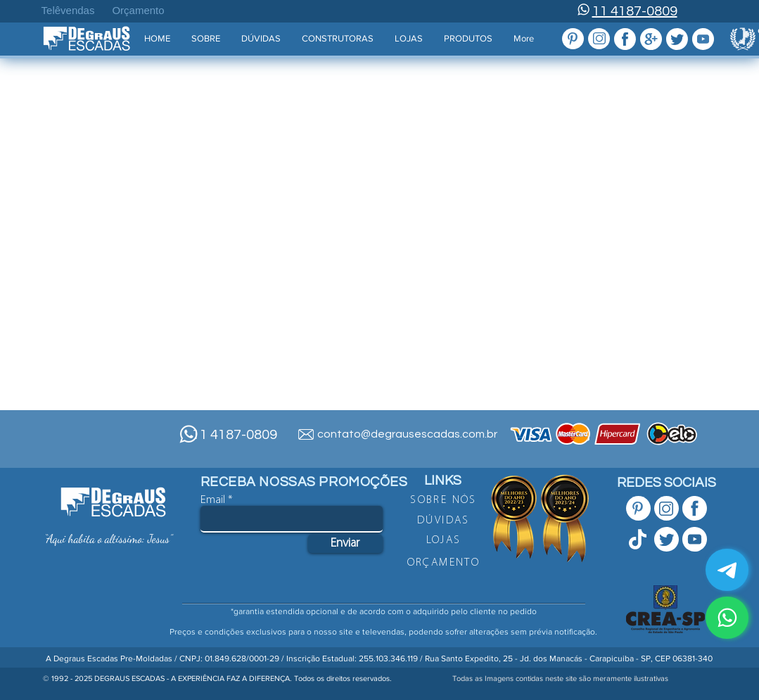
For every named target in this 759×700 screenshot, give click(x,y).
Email (213, 500)
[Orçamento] (139, 10)
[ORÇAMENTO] (444, 563)
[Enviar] (345, 544)
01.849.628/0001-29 (242, 658)
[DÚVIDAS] (444, 521)
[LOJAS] (444, 540)
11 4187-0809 (235, 435)
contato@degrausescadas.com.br (407, 434)
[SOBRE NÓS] (444, 500)
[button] (513, 516)
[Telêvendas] (68, 10)
